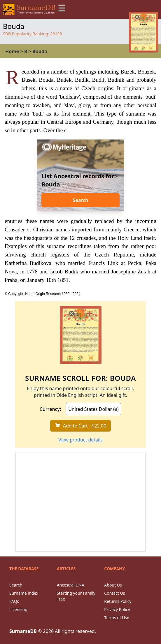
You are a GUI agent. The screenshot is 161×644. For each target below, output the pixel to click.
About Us (113, 585)
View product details (80, 440)
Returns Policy (118, 601)
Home (12, 51)
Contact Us (114, 593)
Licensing (18, 609)
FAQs (14, 601)
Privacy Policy (117, 609)
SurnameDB (23, 631)
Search (80, 200)
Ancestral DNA (71, 585)
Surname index (24, 593)
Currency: (50, 409)
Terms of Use (117, 618)
